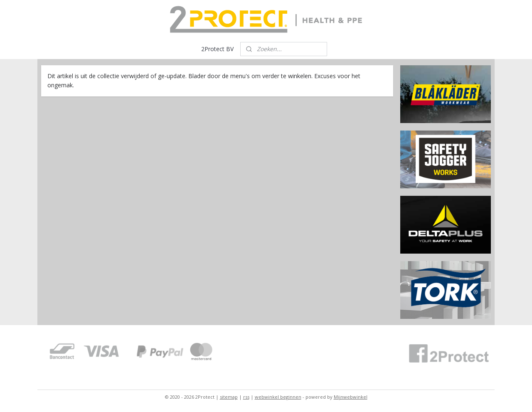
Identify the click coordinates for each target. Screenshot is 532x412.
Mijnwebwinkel (351, 397)
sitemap (229, 397)
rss (246, 397)
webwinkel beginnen (278, 397)
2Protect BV (217, 49)
